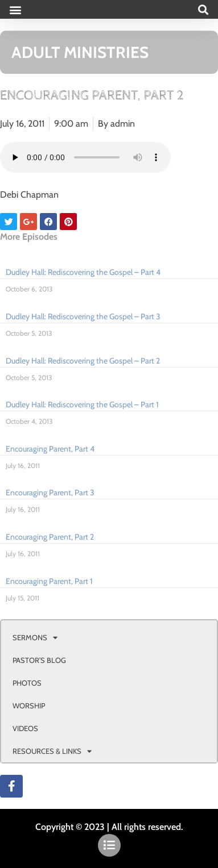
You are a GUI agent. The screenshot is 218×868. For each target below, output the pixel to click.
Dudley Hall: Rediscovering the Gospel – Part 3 (83, 316)
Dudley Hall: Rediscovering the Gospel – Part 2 (83, 361)
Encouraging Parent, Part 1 (49, 581)
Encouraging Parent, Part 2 (50, 537)
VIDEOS (25, 728)
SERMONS (35, 638)
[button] (15, 9)
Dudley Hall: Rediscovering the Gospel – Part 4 (83, 272)
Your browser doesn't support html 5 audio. (85, 157)
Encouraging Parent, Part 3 (50, 493)
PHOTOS (27, 683)
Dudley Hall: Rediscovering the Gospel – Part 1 (82, 404)
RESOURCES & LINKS (52, 751)
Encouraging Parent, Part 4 (50, 449)
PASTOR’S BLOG (39, 660)
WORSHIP (29, 706)
